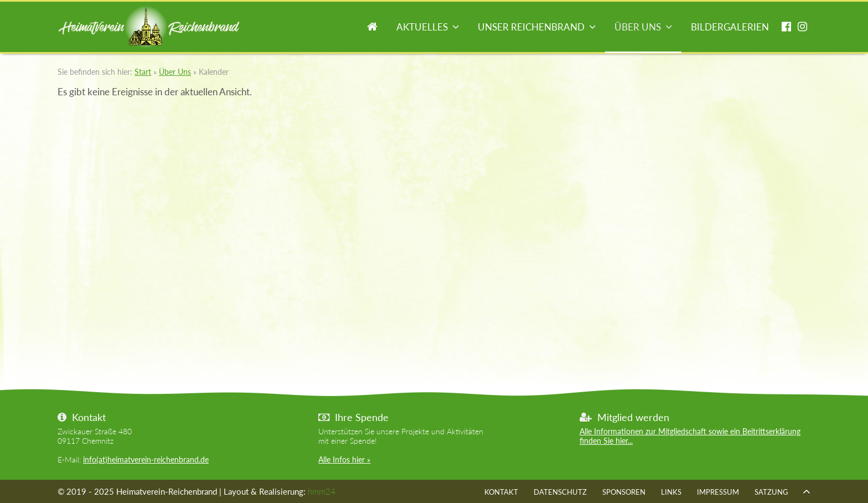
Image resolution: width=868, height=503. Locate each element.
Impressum (718, 492)
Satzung (771, 492)
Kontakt (501, 492)
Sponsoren (624, 492)
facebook (786, 28)
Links (671, 492)
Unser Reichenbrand (531, 27)
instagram (802, 28)
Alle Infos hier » (344, 460)
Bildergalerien (730, 27)
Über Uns (638, 27)
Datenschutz (560, 492)
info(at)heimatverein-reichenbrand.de (146, 460)
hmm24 (322, 491)
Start (372, 28)
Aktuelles (422, 27)
